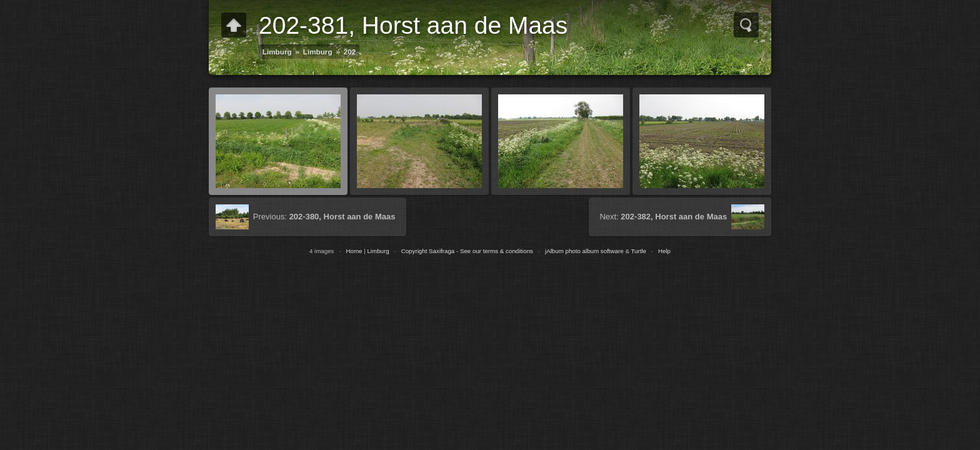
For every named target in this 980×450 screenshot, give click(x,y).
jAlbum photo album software (584, 251)
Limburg (277, 52)
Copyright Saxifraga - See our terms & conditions (467, 251)
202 (350, 52)
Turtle (638, 251)
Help (664, 251)
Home (354, 251)
